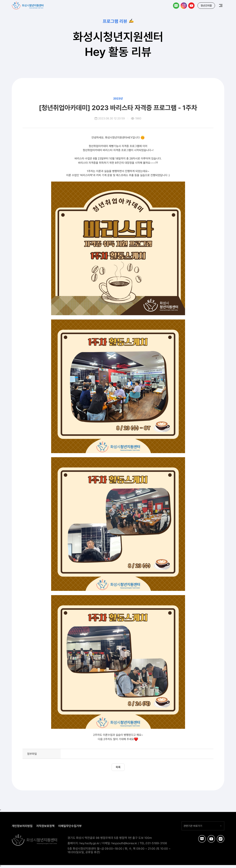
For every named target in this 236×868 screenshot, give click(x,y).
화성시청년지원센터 (28, 5)
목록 (118, 767)
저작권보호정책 (45, 826)
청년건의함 (206, 6)
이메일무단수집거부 (70, 826)
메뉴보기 (221, 5)
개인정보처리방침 (22, 826)
